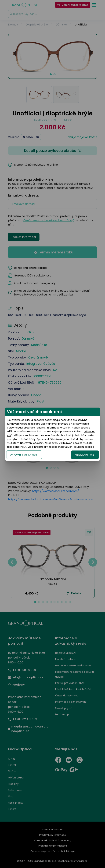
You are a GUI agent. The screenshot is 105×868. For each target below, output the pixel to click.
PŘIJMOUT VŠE (84, 455)
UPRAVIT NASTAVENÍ (24, 455)
